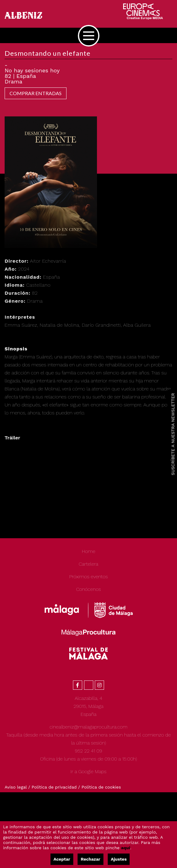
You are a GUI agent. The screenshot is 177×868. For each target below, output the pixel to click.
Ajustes (119, 859)
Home (88, 551)
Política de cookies (101, 787)
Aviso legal (16, 787)
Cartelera (89, 564)
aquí (126, 848)
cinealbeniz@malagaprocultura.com (88, 727)
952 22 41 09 (88, 751)
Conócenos (88, 589)
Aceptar (62, 859)
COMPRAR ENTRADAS (36, 93)
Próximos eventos (88, 577)
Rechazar (91, 859)
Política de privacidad (54, 787)
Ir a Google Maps (88, 771)
